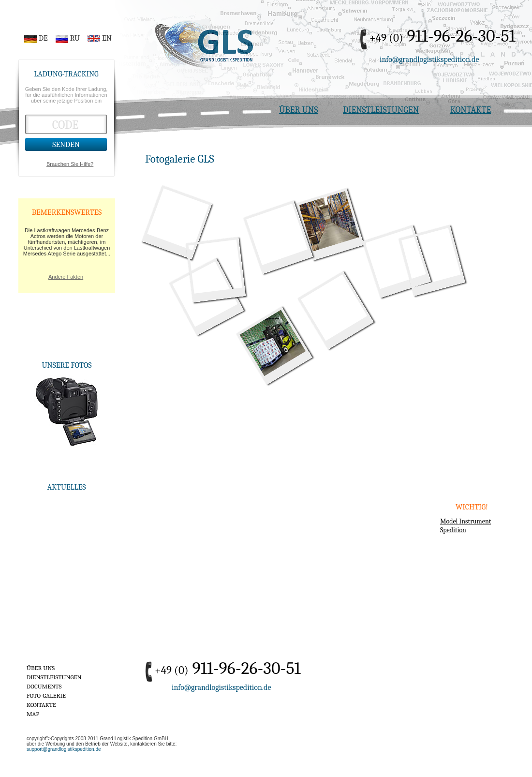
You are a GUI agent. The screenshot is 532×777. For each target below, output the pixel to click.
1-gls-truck (178, 219)
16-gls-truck (215, 266)
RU (75, 38)
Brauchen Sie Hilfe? (70, 164)
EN (107, 38)
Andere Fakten (66, 277)
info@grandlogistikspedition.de (429, 60)
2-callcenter (396, 258)
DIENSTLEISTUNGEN (381, 110)
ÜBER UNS (299, 110)
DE (43, 38)
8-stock (273, 343)
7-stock (329, 221)
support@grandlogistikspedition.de (64, 749)
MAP (33, 714)
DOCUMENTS (44, 686)
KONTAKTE (471, 110)
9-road (431, 257)
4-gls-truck (334, 307)
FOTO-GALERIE (46, 695)
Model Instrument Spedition (465, 526)
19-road (277, 234)
